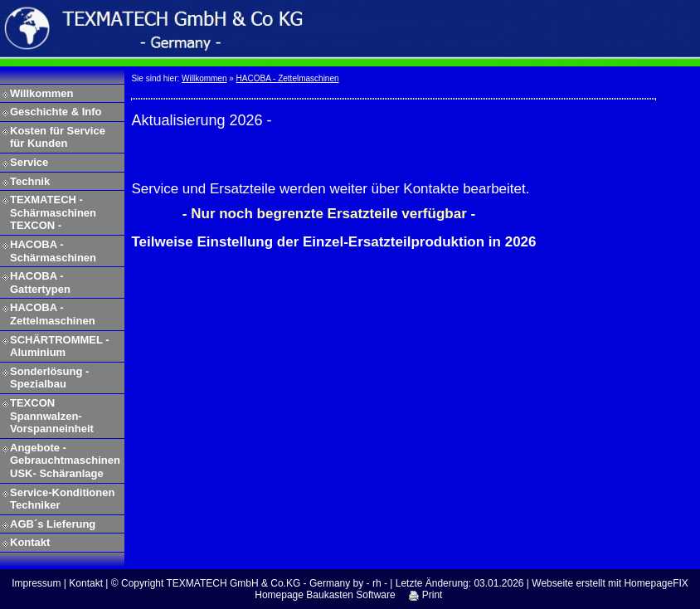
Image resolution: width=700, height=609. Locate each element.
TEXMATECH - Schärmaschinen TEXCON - (53, 212)
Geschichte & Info (56, 112)
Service (29, 162)
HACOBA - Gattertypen (40, 283)
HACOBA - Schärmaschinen (53, 251)
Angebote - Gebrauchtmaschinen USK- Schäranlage (65, 460)
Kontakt (30, 542)
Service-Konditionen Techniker (62, 499)
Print (425, 595)
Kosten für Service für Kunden (58, 137)
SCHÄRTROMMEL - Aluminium (60, 346)
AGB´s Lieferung (53, 524)
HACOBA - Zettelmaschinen (53, 314)
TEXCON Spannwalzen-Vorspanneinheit (52, 416)
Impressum (36, 583)
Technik (30, 181)
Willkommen (41, 93)
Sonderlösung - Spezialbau (49, 378)
